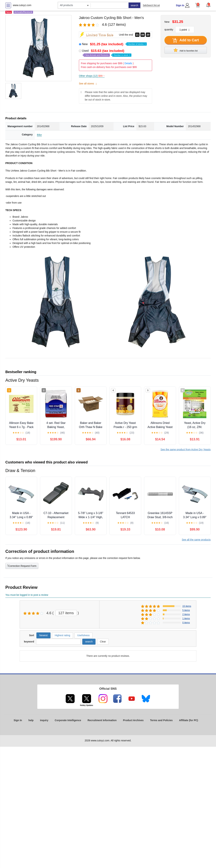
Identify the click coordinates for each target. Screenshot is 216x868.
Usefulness (83, 635)
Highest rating (62, 635)
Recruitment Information (102, 720)
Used (107, 53)
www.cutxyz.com (22, 5)
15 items (187, 606)
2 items (186, 614)
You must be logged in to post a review (27, 595)
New (114, 44)
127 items (66, 613)
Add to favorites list (186, 50)
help (31, 720)
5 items (186, 610)
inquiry (44, 720)
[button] (208, 5)
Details (128, 63)
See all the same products (196, 540)
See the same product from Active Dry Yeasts (186, 449)
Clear (103, 642)
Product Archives (133, 720)
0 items (186, 623)
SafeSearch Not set (151, 5)
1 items (186, 618)
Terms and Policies (161, 720)
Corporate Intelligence (68, 720)
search (134, 5)
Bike (39, 135)
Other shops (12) (92, 76)
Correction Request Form (22, 566)
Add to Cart (186, 40)
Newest (43, 635)
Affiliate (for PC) (189, 720)
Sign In (180, 5)
